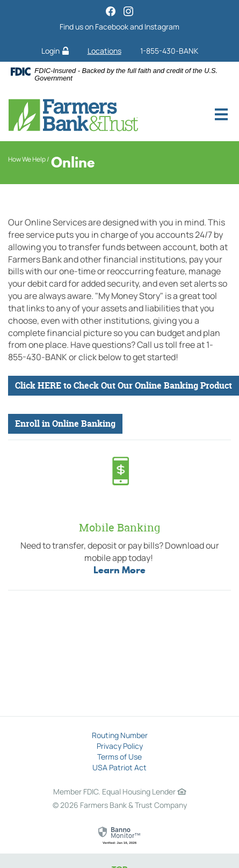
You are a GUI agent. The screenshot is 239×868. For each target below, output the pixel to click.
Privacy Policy (120, 746)
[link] (119, 835)
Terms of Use (119, 757)
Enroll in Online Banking (65, 424)
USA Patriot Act (119, 767)
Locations (104, 51)
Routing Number (120, 735)
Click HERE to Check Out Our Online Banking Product (124, 385)
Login (55, 51)
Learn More (119, 570)
